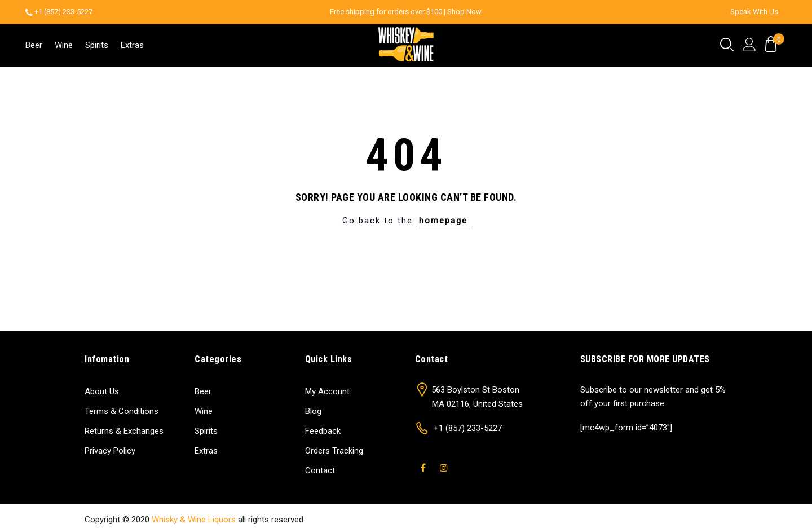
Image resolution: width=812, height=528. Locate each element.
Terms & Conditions (122, 411)
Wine (64, 45)
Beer (34, 45)
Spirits (97, 45)
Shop (603, 520)
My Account (327, 391)
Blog (313, 411)
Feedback (323, 431)
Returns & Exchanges (124, 431)
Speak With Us (754, 12)
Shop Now (464, 12)
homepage (443, 221)
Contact (320, 470)
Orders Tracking (334, 451)
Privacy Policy (110, 451)
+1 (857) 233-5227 (63, 12)
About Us (102, 391)
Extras (132, 45)
